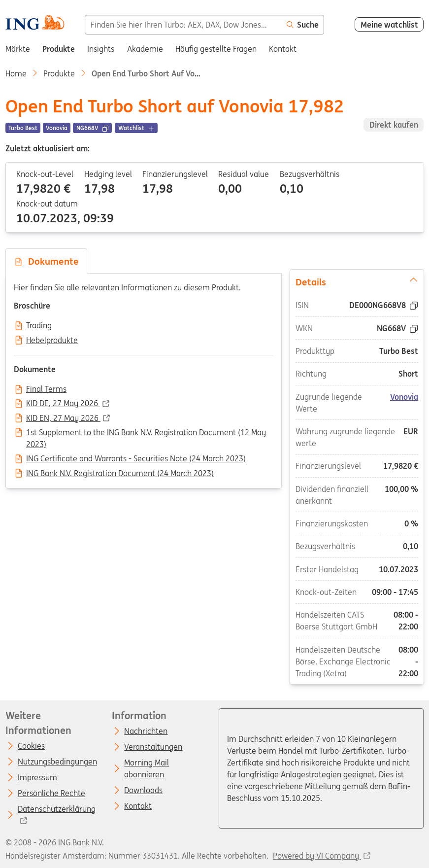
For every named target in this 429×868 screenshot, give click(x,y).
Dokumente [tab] (46, 261)
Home (16, 73)
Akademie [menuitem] (145, 49)
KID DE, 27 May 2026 (63, 404)
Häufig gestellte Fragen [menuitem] (216, 49)
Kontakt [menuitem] (283, 49)
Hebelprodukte (52, 341)
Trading (39, 326)
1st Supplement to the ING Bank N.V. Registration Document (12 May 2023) (146, 433)
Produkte (59, 73)
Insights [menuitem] (101, 49)
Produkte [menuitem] (59, 49)
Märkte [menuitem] (18, 49)
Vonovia (404, 397)
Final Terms (46, 389)
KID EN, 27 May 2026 (63, 418)
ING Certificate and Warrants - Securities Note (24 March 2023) (136, 459)
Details (356, 281)
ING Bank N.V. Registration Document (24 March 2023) (120, 474)
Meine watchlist (389, 25)
